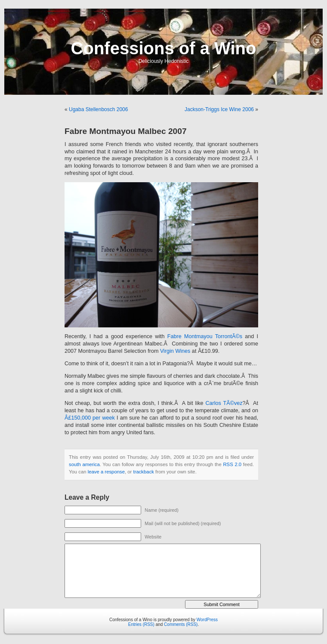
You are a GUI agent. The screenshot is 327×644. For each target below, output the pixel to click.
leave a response (106, 472)
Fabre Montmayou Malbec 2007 (126, 131)
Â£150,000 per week (90, 418)
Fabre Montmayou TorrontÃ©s (205, 336)
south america (84, 464)
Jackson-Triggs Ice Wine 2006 (219, 109)
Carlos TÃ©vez (224, 403)
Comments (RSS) (181, 624)
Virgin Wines (175, 351)
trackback (143, 472)
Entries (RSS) (141, 624)
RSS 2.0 (232, 464)
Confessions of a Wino (164, 48)
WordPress (207, 620)
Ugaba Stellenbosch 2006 (98, 109)
